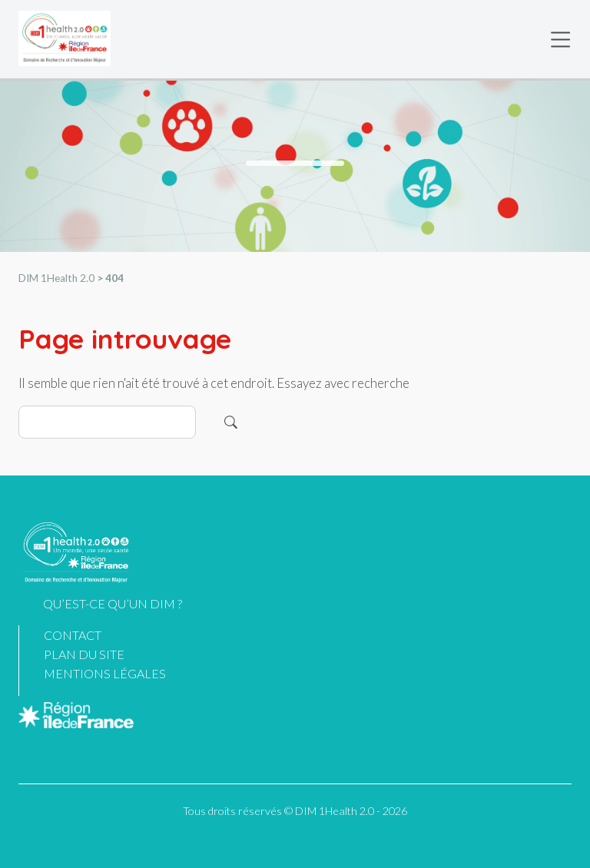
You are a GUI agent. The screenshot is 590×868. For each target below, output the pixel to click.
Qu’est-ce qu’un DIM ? (113, 603)
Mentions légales (105, 673)
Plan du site (84, 654)
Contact (73, 635)
